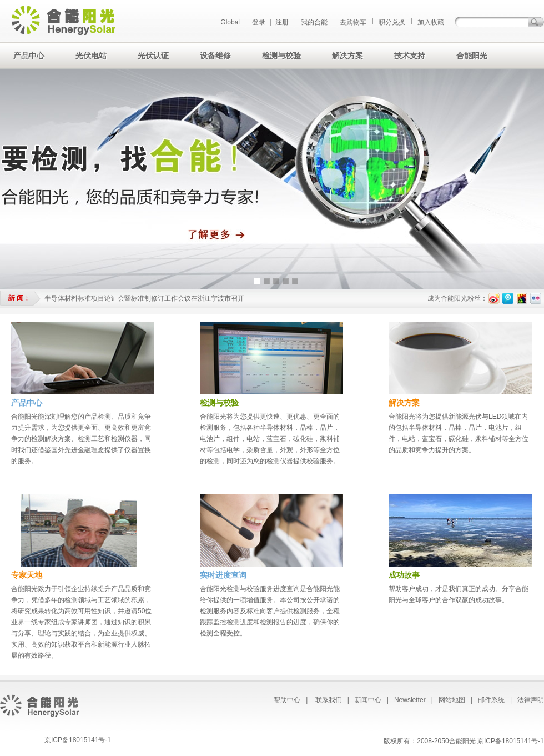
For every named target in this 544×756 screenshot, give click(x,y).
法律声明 (531, 700)
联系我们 (329, 700)
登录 (259, 22)
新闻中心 (368, 700)
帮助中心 (287, 700)
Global (230, 22)
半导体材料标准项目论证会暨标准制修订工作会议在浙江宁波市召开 (144, 298)
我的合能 (314, 22)
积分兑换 (392, 22)
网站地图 (452, 700)
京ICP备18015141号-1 (78, 740)
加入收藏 (431, 22)
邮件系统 (491, 700)
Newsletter (410, 700)
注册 (282, 22)
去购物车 (353, 22)
